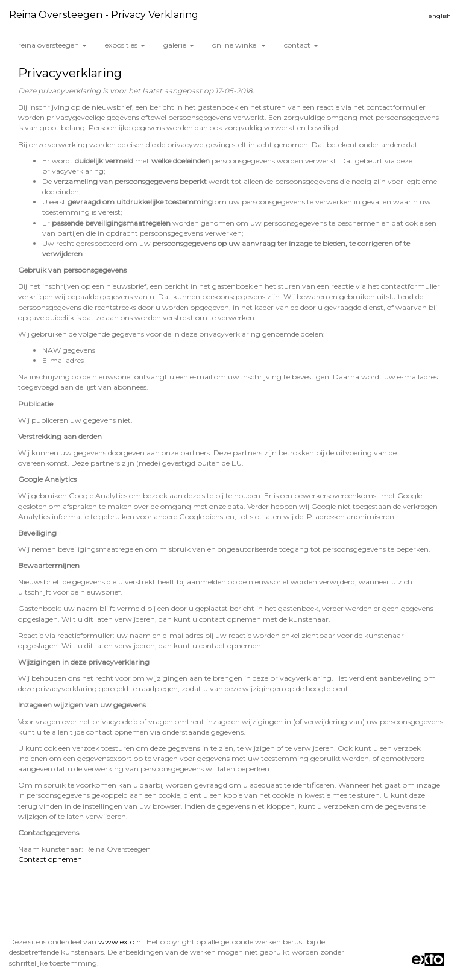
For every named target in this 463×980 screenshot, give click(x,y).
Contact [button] (301, 45)
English (440, 16)
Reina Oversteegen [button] (52, 45)
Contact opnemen (50, 859)
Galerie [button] (179, 45)
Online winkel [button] (239, 45)
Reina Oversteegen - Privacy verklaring (104, 15)
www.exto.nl (121, 942)
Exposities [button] (125, 45)
